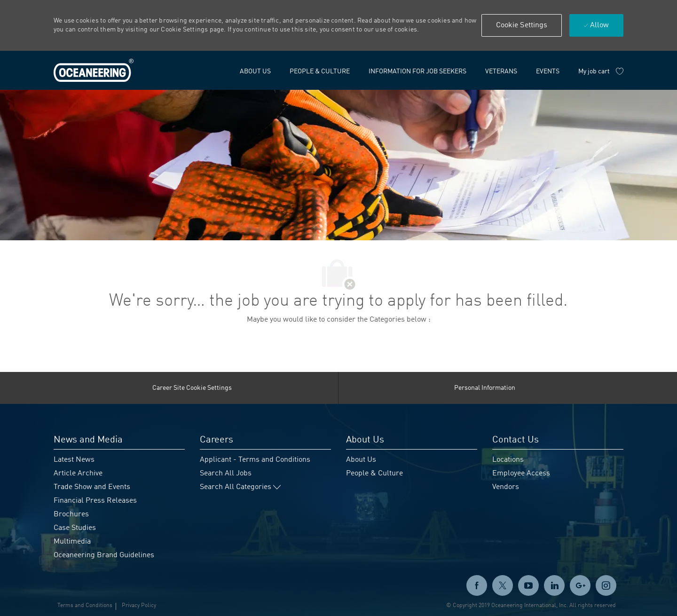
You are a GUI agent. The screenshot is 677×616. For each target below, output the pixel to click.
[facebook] (477, 585)
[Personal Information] (485, 388)
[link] (94, 71)
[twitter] (503, 585)
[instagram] (606, 585)
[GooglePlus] (580, 585)
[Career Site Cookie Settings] (192, 388)
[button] (522, 25)
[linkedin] (554, 585)
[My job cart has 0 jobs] (601, 71)
